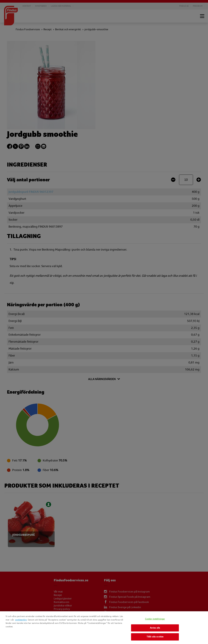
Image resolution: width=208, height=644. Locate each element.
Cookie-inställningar (155, 619)
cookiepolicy (21, 620)
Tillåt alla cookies (155, 637)
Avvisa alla (155, 628)
